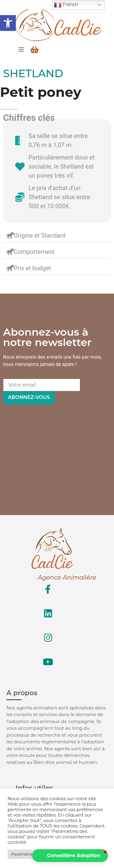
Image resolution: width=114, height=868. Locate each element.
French (66, 5)
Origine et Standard (40, 235)
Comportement (34, 252)
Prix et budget (32, 268)
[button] (8, 23)
